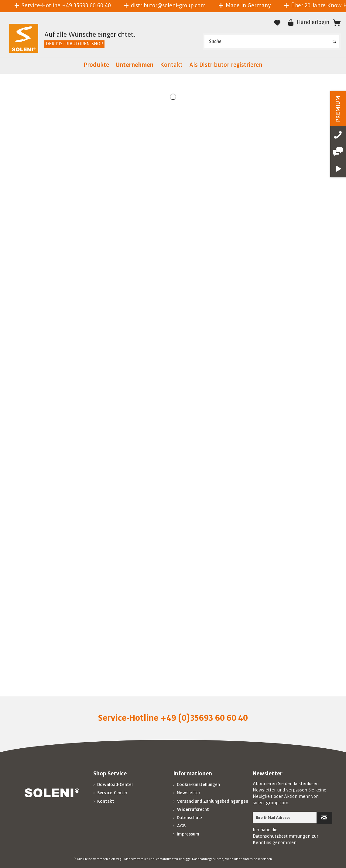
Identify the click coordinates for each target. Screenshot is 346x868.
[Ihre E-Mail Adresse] (285, 818)
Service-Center (112, 793)
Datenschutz (189, 818)
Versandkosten (167, 859)
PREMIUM (338, 109)
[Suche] (272, 42)
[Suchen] (334, 39)
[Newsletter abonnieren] (324, 818)
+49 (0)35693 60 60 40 (204, 718)
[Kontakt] (171, 66)
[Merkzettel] (277, 23)
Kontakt (105, 801)
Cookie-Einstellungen (198, 784)
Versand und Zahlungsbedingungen (212, 801)
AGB (181, 826)
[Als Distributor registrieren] (226, 66)
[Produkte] (96, 66)
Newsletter (188, 793)
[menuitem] (272, 42)
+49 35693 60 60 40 (86, 5)
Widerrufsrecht (192, 809)
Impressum (188, 834)
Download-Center (115, 784)
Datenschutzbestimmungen (282, 836)
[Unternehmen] (135, 66)
